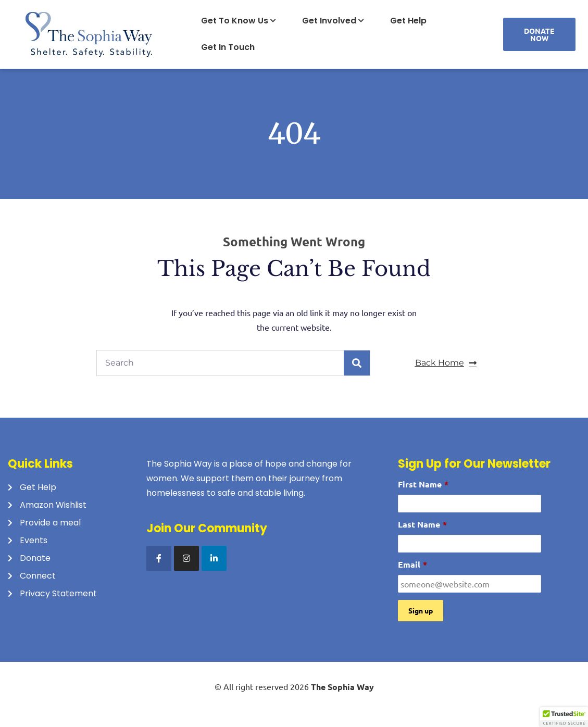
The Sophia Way (342, 687)
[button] (564, 717)
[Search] (357, 363)
